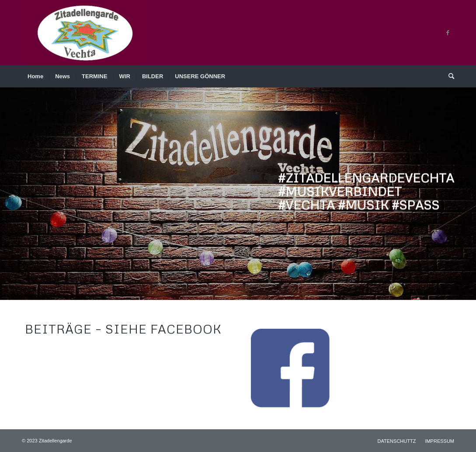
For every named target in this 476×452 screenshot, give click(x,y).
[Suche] (448, 76)
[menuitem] (35, 76)
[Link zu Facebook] (448, 33)
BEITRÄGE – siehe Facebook (123, 329)
